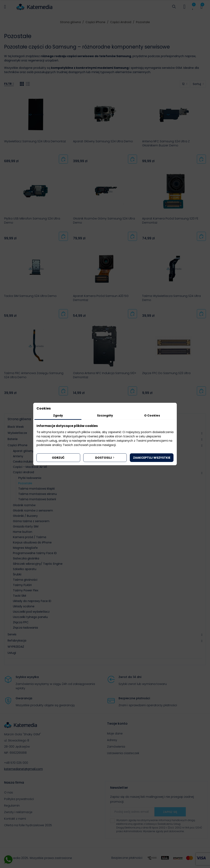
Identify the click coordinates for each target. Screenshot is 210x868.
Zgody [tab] (58, 415)
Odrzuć (58, 458)
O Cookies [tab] (152, 415)
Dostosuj (105, 458)
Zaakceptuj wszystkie (152, 458)
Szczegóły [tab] (105, 415)
